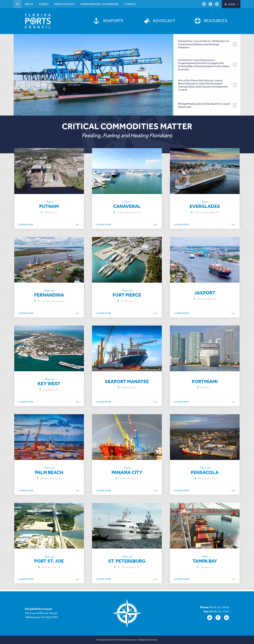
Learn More (51, 224)
